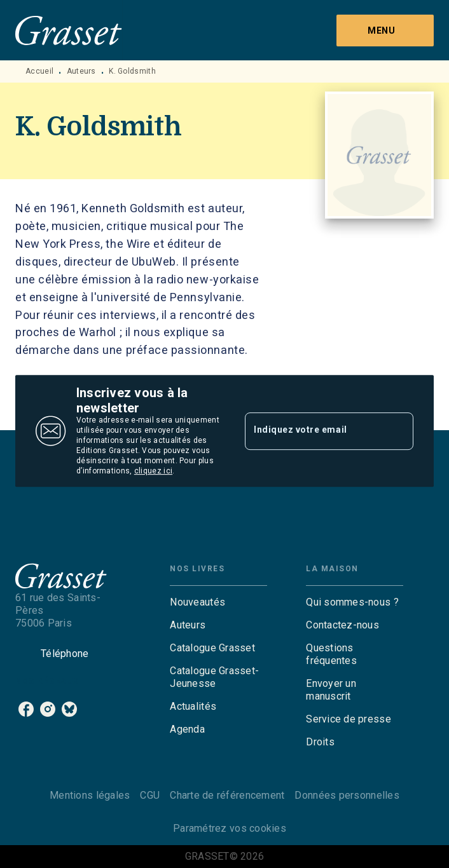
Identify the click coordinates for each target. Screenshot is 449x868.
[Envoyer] (398, 431)
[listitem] (26, 709)
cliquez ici (153, 471)
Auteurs (81, 71)
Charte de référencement (227, 795)
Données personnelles (347, 795)
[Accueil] (69, 30)
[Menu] (385, 31)
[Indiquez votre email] (313, 431)
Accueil (39, 71)
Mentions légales (90, 795)
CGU (150, 795)
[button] (218, 602)
